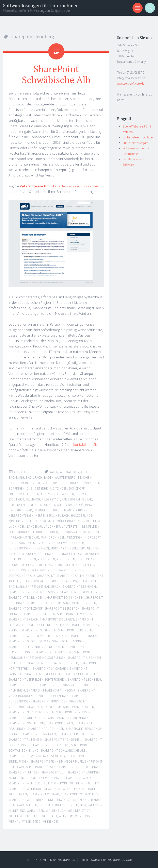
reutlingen (48, 565)
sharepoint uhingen (24, 772)
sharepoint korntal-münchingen (53, 663)
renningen (29, 565)
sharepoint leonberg (84, 679)
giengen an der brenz (61, 505)
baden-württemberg (60, 477)
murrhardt (59, 548)
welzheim (66, 816)
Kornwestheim (89, 521)
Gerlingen (35, 505)
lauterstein (71, 526)
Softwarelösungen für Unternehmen (41, 6)
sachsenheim (86, 565)
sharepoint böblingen (26, 598)
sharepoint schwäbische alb (63, 750)
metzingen (75, 537)
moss (43, 543)
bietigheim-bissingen (24, 483)
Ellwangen (66, 494)
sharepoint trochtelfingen (79, 767)
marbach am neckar (24, 537)
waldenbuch (56, 810)
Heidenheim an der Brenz (69, 510)
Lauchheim (52, 526)
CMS (30, 488)
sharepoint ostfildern (26, 723)
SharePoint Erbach (23, 619)
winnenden (51, 821)
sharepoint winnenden (26, 799)
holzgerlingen (83, 516)
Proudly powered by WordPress (50, 860)
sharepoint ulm (53, 772)
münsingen (41, 548)
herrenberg (45, 516)
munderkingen (20, 548)
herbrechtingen (21, 516)
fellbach (33, 499)
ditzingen (60, 488)
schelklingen (19, 570)
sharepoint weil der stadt (29, 783)
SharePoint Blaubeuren (79, 592)
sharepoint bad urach (43, 587)
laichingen (17, 526)
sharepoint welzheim (61, 789)
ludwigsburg (70, 532)
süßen (32, 805)
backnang (16, 477)
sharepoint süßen (41, 767)
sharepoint (46, 576)
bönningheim (91, 483)
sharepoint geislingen (39, 630)
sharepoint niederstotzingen (31, 712)
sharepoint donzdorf (26, 608)
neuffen (93, 548)
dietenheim (43, 488)
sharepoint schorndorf (50, 745)
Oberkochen (65, 554)
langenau (35, 526)
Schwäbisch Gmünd (68, 570)
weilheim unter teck (24, 816)
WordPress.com (120, 860)
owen (32, 559)
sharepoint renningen (39, 734)
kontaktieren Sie (85, 444)
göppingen (87, 505)
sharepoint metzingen (52, 696)
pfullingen (46, 559)
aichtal (66, 472)
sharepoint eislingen (39, 614)
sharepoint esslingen (57, 619)
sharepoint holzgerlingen (45, 658)
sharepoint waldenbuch (84, 778)
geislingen (17, 505)
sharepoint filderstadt (43, 625)
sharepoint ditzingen (80, 603)
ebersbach (17, 494)
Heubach (62, 516)
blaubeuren (51, 483)
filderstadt (51, 499)
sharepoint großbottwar (29, 641)
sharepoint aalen (70, 576)
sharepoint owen (59, 723)
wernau (14, 821)
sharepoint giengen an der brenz (34, 636)
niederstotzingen (22, 554)
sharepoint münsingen (50, 701)
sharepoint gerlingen (75, 630)
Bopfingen (17, 488)
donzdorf (77, 488)
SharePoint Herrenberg (54, 652)
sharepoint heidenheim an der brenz (37, 647)
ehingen (33, 494)
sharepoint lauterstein (80, 674)
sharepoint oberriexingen (68, 718)
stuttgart (16, 805)
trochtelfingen (51, 805)
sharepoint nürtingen (73, 712)
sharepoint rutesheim (26, 739)
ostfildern (17, 559)
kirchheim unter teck (25, 521)
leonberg (39, 532)
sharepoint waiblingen (45, 778)
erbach (82, 494)
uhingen (72, 805)
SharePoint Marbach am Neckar (51, 690)
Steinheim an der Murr (85, 799)
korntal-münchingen (60, 521)
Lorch (53, 532)
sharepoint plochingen (46, 728)
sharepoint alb (34, 581)
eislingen (48, 494)
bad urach (34, 477)
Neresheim (77, 548)
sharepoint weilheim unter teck (76, 783)
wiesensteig (31, 821)
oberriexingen (88, 554)
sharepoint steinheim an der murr (57, 761)
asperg (86, 472)
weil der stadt (79, 810)
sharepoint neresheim (44, 707)
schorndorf (41, 570)
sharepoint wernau (44, 794)
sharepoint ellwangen (75, 614)
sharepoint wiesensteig (79, 794)
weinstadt (49, 816)
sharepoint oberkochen (27, 718)
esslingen (16, 499)
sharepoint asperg (62, 581)
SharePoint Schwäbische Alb (56, 74)
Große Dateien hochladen (138, 137)
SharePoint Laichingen (50, 669)
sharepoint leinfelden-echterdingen (37, 679)
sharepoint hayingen (68, 641)
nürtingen (46, 554)
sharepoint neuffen (79, 707)
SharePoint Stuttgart (135, 143)
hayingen (41, 510)
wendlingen (84, 816)
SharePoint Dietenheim (44, 603)
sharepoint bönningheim (64, 598)
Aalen (54, 472)
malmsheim (91, 532)
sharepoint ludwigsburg (58, 685)
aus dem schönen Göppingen (59, 186)
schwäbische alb (22, 576)
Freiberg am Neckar (77, 499)
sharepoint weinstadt (26, 789)
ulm (83, 805)
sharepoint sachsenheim (64, 739)
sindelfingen (56, 799)
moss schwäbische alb (66, 543)
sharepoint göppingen (79, 636)
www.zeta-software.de (131, 83)
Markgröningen (53, 537)
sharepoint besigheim (79, 587)
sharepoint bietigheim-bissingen (34, 592)
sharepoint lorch (23, 685)
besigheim (85, 477)
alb (76, 472)
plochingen (66, 559)
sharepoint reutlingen (76, 734)
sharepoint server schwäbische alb (37, 756)
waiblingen (35, 810)
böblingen (71, 483)
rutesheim (66, 565)
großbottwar (20, 510)
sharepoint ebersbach (62, 608)
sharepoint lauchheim (43, 674)
